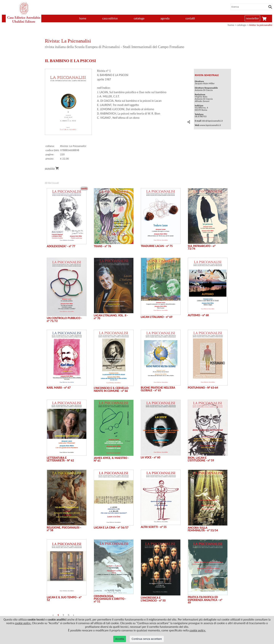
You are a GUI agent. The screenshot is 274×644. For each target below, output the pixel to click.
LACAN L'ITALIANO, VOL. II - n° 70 (111, 317)
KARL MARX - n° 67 (59, 388)
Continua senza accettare (147, 639)
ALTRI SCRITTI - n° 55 (154, 527)
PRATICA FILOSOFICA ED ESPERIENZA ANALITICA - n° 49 (205, 600)
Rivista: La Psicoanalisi (73, 146)
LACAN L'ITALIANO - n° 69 (157, 317)
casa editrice (110, 18)
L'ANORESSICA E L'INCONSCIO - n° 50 (153, 599)
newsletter (252, 18)
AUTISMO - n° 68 (198, 315)
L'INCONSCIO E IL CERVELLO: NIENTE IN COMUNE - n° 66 (111, 389)
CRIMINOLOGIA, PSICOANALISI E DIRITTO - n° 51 (110, 599)
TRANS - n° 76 (102, 246)
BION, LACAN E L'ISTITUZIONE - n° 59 (201, 459)
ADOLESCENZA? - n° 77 (61, 246)
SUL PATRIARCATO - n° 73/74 (202, 247)
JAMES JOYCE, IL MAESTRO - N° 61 (111, 459)
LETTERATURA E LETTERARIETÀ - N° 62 (60, 459)
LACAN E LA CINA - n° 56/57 (111, 527)
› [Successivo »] (74, 615)
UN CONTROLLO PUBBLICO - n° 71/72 (64, 319)
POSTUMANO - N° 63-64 (203, 388)
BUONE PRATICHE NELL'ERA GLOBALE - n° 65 (158, 389)
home (83, 18)
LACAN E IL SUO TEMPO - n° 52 (64, 599)
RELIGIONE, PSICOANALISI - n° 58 (64, 529)
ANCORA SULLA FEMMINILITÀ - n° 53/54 (203, 529)
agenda (165, 18)
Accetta (120, 639)
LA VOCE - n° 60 (151, 457)
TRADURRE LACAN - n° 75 (157, 246)
